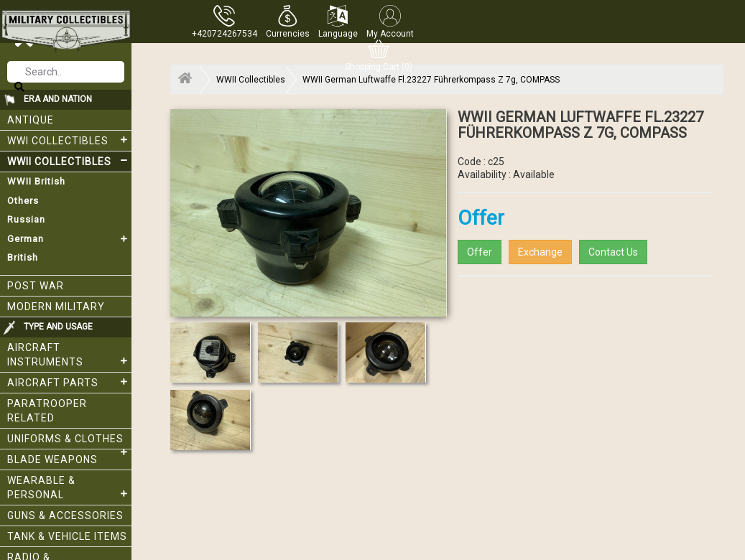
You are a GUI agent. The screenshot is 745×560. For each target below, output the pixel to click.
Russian (26, 219)
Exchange (540, 252)
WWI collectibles (69, 140)
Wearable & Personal (69, 487)
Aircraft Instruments (69, 355)
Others (23, 201)
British (23, 257)
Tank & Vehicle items (67, 536)
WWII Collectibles (69, 161)
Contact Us (613, 252)
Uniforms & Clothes (69, 441)
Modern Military (56, 307)
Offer (480, 252)
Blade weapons (52, 459)
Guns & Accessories (65, 515)
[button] (288, 22)
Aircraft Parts (69, 382)
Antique (31, 120)
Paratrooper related (47, 411)
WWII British (36, 181)
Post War (36, 286)
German (69, 239)
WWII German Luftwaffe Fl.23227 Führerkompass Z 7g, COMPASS (431, 80)
